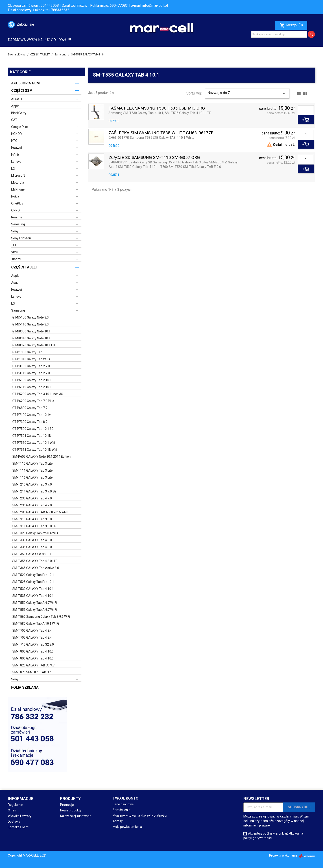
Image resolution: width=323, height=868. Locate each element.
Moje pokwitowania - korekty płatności (140, 815)
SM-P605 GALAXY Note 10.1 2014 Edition (41, 457)
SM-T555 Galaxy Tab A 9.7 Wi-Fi (35, 610)
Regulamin (15, 805)
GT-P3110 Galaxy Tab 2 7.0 (31, 373)
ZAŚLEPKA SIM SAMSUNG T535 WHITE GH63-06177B (161, 133)
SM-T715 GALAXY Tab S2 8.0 (33, 644)
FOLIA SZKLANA (25, 687)
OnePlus (17, 203)
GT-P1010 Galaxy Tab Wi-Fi (31, 359)
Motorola (18, 182)
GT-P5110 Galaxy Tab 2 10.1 (32, 387)
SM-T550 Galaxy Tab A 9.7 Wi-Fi (35, 603)
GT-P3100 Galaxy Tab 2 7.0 (31, 366)
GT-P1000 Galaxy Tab (27, 352)
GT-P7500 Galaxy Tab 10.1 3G (33, 429)
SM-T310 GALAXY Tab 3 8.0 (32, 519)
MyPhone (18, 189)
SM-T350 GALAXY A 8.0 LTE (32, 554)
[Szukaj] (279, 34)
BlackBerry (19, 113)
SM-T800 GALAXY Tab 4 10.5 (33, 651)
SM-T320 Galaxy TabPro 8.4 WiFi (35, 533)
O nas (12, 810)
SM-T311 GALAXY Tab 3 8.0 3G (34, 526)
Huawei (16, 148)
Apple (15, 106)
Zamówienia (121, 810)
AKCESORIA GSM (25, 83)
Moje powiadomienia (127, 827)
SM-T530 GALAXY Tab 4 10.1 (33, 589)
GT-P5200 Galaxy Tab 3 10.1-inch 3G (38, 394)
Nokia (15, 196)
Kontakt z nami (19, 827)
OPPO (15, 210)
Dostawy (14, 822)
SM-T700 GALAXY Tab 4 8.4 (32, 631)
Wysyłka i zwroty (20, 816)
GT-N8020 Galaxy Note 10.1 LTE (34, 345)
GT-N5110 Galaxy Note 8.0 (31, 324)
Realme (17, 217)
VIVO (15, 252)
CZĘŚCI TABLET (25, 267)
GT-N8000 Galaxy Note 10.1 (31, 331)
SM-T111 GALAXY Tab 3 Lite (33, 470)
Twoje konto (125, 798)
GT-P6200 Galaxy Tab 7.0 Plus (33, 401)
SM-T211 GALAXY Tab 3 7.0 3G (34, 491)
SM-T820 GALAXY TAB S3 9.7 (33, 665)
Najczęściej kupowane (76, 816)
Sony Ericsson (21, 238)
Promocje (67, 805)
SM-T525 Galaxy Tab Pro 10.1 (33, 582)
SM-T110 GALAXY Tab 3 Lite (33, 464)
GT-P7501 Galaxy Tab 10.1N (32, 436)
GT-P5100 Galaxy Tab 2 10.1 (32, 380)
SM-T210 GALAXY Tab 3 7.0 (32, 484)
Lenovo (16, 162)
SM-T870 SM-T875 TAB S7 (32, 672)
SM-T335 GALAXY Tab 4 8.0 (32, 547)
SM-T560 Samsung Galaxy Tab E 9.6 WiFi (41, 617)
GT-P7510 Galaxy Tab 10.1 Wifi (34, 443)
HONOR (16, 134)
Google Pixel (20, 127)
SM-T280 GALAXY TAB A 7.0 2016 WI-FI (40, 512)
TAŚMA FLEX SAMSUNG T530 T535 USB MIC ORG (157, 108)
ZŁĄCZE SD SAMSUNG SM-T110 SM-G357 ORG (154, 158)
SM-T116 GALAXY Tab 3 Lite (33, 477)
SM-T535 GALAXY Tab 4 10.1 (33, 596)
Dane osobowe (123, 804)
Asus (15, 283)
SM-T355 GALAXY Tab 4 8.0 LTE (35, 561)
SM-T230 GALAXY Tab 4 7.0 (32, 498)
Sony (15, 231)
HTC (14, 141)
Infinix (15, 155)
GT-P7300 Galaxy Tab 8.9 (30, 422)
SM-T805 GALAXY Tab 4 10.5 (33, 658)
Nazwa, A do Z (247, 93)
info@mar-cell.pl (155, 5)
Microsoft (18, 176)
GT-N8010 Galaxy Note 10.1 (31, 338)
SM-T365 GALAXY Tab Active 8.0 (36, 568)
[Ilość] (306, 110)
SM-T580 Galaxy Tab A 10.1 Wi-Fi (36, 624)
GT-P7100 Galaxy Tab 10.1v (32, 415)
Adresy (118, 821)
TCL (14, 245)
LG (13, 169)
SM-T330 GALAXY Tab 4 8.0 (32, 540)
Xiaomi (16, 259)
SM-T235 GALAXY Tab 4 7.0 (32, 505)
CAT (14, 120)
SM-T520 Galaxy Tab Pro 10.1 (33, 575)
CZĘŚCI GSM (22, 91)
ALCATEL (18, 99)
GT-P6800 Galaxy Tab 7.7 (30, 408)
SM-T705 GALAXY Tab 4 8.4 (32, 637)
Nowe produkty (71, 810)
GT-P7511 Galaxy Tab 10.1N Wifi (35, 450)
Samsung (18, 224)
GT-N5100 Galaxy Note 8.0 (31, 317)
